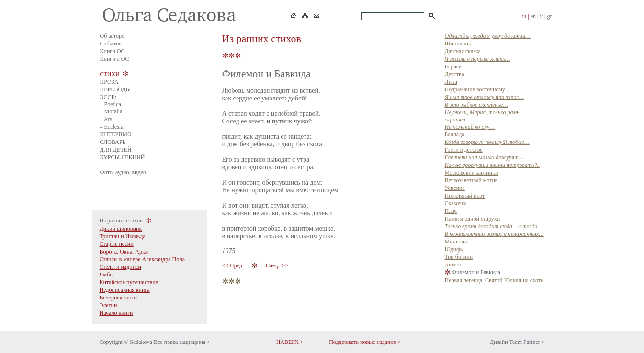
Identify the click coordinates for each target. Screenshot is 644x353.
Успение (455, 188)
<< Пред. (234, 265)
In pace (453, 66)
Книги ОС (113, 51)
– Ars (106, 119)
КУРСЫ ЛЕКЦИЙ (123, 157)
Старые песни (117, 244)
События (111, 44)
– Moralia (111, 111)
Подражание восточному (475, 89)
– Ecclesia (112, 127)
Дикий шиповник (121, 229)
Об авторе (112, 36)
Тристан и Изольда (123, 236)
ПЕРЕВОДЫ (116, 89)
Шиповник (458, 44)
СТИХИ (110, 74)
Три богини (459, 257)
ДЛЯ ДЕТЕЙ (116, 150)
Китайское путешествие (129, 282)
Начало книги (116, 313)
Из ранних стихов (121, 221)
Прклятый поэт (465, 196)
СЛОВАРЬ (113, 142)
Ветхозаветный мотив (471, 180)
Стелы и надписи (120, 267)
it (541, 16)
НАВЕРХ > (290, 342)
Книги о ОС (115, 59)
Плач (451, 211)
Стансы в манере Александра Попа (142, 259)
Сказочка (456, 203)
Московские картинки (472, 173)
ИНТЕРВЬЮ (116, 134)
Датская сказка (463, 51)
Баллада (455, 134)
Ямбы (107, 275)
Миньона (456, 242)
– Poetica (111, 104)
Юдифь (454, 249)
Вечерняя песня (119, 298)
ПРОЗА (109, 82)
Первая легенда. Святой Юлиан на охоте (494, 280)
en (533, 16)
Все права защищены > (182, 342)
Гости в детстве (464, 150)
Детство (455, 74)
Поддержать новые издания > (365, 342)
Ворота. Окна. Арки (124, 252)
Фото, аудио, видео (123, 172)
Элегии (108, 305)
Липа (451, 82)
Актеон (454, 265)
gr (550, 16)
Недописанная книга (125, 290)
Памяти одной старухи (473, 219)
